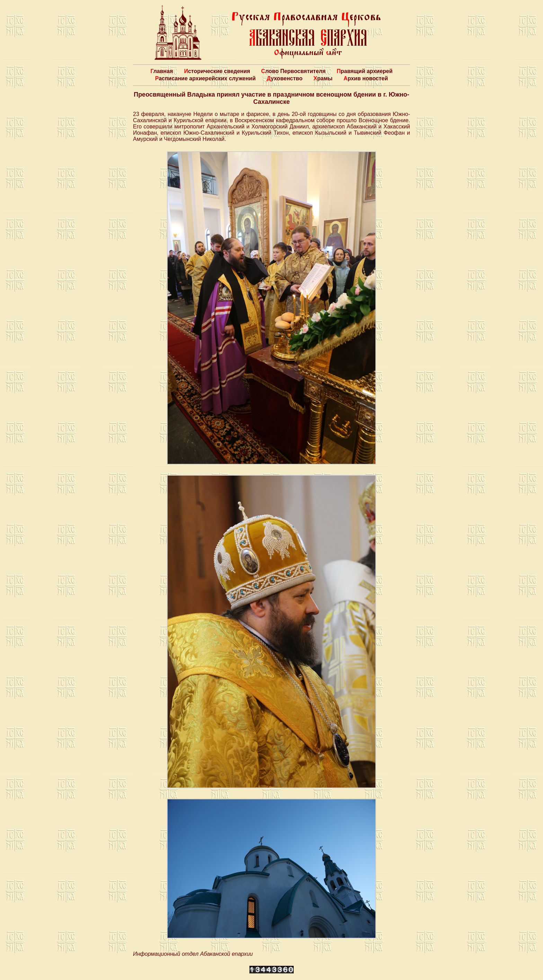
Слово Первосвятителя (293, 71)
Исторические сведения (217, 71)
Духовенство (284, 78)
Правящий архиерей (364, 71)
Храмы (323, 78)
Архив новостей (366, 78)
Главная (162, 71)
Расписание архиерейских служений (206, 78)
